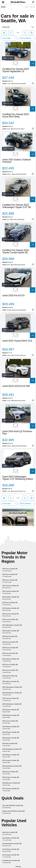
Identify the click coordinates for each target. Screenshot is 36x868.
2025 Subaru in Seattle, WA (11, 660)
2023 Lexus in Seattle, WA (10, 621)
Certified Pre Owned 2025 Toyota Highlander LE (16, 70)
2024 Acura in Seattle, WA (10, 649)
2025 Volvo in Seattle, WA (10, 666)
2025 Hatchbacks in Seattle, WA (12, 750)
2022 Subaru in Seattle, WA (11, 711)
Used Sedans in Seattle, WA (11, 839)
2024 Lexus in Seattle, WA (10, 671)
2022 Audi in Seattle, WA (10, 745)
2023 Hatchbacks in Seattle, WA (12, 705)
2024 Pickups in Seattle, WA (11, 716)
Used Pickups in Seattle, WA (11, 850)
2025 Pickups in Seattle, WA (11, 733)
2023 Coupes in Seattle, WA (11, 761)
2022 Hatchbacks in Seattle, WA (12, 767)
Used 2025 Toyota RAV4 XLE (17, 341)
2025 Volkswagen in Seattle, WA (12, 688)
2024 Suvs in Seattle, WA (10, 570)
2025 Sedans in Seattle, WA (11, 632)
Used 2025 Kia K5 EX (13, 295)
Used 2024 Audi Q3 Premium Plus (17, 432)
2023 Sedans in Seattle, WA (11, 609)
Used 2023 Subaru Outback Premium (17, 161)
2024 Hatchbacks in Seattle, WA (12, 694)
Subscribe (32, 7)
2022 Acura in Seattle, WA (10, 773)
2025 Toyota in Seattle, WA (10, 592)
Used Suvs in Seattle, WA (10, 833)
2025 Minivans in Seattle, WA (11, 784)
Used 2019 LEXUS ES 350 (16, 386)
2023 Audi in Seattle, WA (10, 677)
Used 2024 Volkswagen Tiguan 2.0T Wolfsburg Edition (18, 478)
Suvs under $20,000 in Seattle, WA (13, 807)
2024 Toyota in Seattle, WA (10, 587)
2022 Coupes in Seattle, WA (11, 790)
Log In (26, 7)
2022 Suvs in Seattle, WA (10, 604)
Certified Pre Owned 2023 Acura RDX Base (16, 115)
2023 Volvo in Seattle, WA (10, 654)
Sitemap (18, 867)
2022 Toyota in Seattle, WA (10, 699)
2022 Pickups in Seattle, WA (11, 756)
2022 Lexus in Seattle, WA (10, 722)
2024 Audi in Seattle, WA (10, 637)
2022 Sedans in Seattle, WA (11, 739)
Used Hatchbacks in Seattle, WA (12, 845)
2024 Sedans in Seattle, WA (11, 598)
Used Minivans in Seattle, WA (11, 862)
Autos (3, 7)
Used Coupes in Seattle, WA (11, 856)
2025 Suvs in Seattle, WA (10, 581)
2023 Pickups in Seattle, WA (11, 728)
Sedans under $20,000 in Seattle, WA (13, 812)
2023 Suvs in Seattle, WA (10, 575)
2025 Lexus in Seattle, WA (10, 643)
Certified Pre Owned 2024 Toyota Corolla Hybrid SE (16, 251)
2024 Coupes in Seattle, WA (11, 778)
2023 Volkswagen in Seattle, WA (12, 626)
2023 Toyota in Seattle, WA (10, 615)
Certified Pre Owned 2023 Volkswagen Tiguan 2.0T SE (17, 206)
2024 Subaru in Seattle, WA (11, 683)
